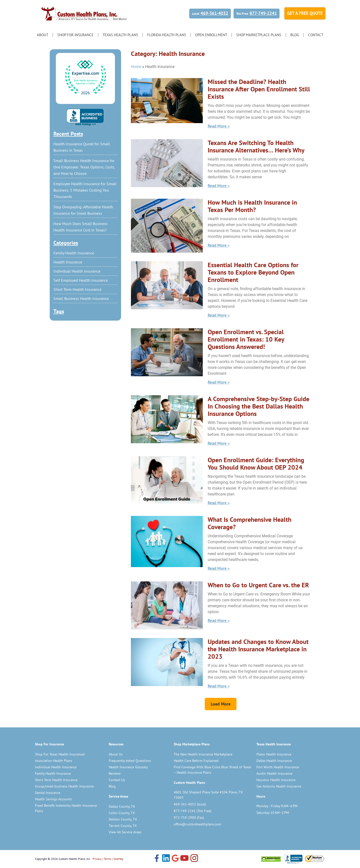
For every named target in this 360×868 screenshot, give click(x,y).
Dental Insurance (48, 793)
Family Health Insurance (74, 253)
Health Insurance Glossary (128, 767)
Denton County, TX (123, 819)
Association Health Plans (54, 761)
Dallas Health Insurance (274, 761)
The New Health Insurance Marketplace (203, 754)
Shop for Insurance (75, 35)
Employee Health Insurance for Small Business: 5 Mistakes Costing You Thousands (85, 190)
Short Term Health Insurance (77, 289)
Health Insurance (68, 262)
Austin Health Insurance (274, 773)
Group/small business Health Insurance (64, 786)
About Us (116, 754)
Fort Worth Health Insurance (278, 767)
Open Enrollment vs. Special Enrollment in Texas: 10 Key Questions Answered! (246, 339)
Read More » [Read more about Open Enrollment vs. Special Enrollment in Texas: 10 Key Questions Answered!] (219, 382)
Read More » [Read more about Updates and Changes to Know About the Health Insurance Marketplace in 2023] (219, 686)
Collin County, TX (122, 813)
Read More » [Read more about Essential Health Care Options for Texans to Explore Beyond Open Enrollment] (219, 315)
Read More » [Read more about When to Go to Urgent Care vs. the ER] (219, 621)
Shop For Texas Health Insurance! (60, 754)
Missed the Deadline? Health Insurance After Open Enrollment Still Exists (259, 89)
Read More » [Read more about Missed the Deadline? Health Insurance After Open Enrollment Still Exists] (219, 126)
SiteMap (118, 859)
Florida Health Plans (167, 35)
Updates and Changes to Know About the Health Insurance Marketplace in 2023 (258, 649)
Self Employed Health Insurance (81, 280)
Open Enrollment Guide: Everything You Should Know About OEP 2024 (256, 464)
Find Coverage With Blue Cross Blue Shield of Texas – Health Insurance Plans (212, 770)
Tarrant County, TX (123, 826)
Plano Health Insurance (274, 754)
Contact (316, 35)
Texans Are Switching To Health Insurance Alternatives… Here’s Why (256, 146)
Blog (295, 35)
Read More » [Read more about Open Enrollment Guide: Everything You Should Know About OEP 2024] (219, 503)
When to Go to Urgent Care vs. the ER (258, 585)
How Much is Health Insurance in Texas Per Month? (252, 206)
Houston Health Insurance (276, 780)
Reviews (115, 773)
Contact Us (117, 780)
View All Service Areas (125, 832)
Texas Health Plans (120, 35)
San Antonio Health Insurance (279, 786)
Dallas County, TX (122, 806)
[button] (221, 704)
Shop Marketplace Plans (259, 35)
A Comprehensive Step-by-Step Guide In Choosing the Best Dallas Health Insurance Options (258, 406)
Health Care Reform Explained (196, 761)
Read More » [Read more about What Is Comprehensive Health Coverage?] (219, 568)
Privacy (97, 859)
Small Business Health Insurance (81, 298)
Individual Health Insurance (77, 271)
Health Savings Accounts (53, 799)
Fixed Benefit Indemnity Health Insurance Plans (66, 808)
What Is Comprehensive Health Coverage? (250, 523)
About (43, 35)
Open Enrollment (211, 35)
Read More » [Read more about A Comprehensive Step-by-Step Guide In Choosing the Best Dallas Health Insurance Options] (219, 443)
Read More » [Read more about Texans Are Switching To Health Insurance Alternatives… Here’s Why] (219, 186)
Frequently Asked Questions (130, 761)
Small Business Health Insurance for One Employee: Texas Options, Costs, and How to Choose (84, 167)
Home (136, 67)
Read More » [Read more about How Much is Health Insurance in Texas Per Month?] (219, 245)
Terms (108, 859)
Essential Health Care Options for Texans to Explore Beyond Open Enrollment (253, 272)
